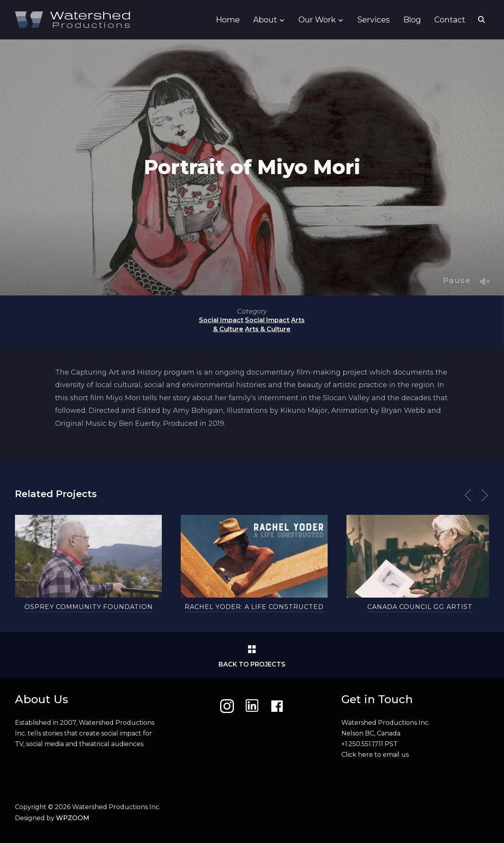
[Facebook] (277, 706)
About (265, 20)
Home (228, 20)
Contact (450, 20)
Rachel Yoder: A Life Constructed (254, 607)
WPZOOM (73, 818)
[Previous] (469, 495)
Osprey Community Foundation (89, 607)
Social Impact (221, 320)
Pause (457, 280)
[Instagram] (227, 706)
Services (373, 20)
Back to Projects (252, 664)
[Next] (483, 495)
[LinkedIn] (252, 706)
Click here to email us (375, 755)
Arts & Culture (268, 329)
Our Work (317, 20)
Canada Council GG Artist (420, 607)
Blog (412, 20)
